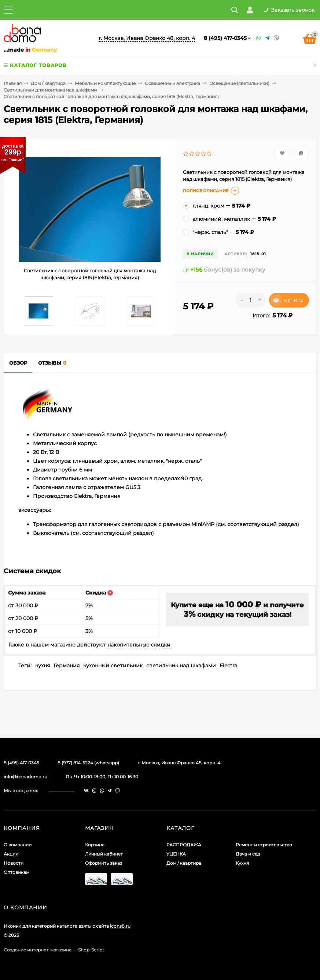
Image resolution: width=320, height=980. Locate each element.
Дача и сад (248, 854)
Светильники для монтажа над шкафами (50, 90)
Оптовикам (16, 872)
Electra (228, 666)
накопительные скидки (139, 645)
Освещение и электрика (172, 83)
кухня (43, 666)
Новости (14, 863)
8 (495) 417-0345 (225, 38)
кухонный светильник (113, 666)
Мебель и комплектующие (105, 83)
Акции (11, 854)
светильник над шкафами (181, 666)
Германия (67, 666)
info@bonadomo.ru (25, 777)
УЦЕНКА (176, 854)
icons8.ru (120, 926)
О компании (18, 845)
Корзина (95, 845)
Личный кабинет (104, 854)
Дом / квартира (48, 83)
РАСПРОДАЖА (184, 845)
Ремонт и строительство (264, 845)
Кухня (242, 863)
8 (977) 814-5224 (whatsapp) (88, 763)
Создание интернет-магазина (38, 950)
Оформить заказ (104, 863)
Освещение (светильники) (239, 83)
